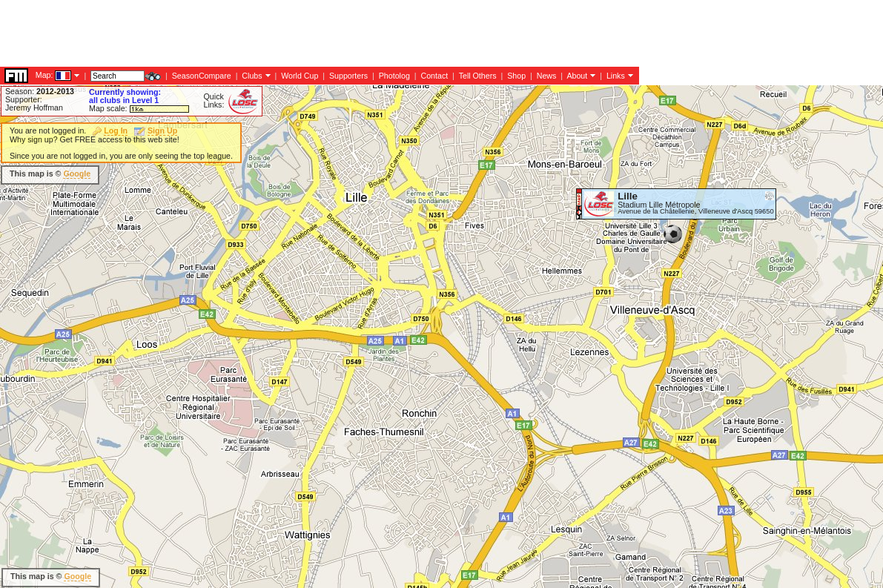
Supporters (348, 76)
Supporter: (24, 99)
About (577, 76)
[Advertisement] (270, 33)
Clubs (252, 76)
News (547, 76)
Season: (40, 91)
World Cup (300, 76)
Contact (434, 76)
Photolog (394, 76)
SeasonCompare (202, 76)
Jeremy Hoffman (34, 108)
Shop (516, 76)
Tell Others (478, 76)
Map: (44, 75)
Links (616, 76)
